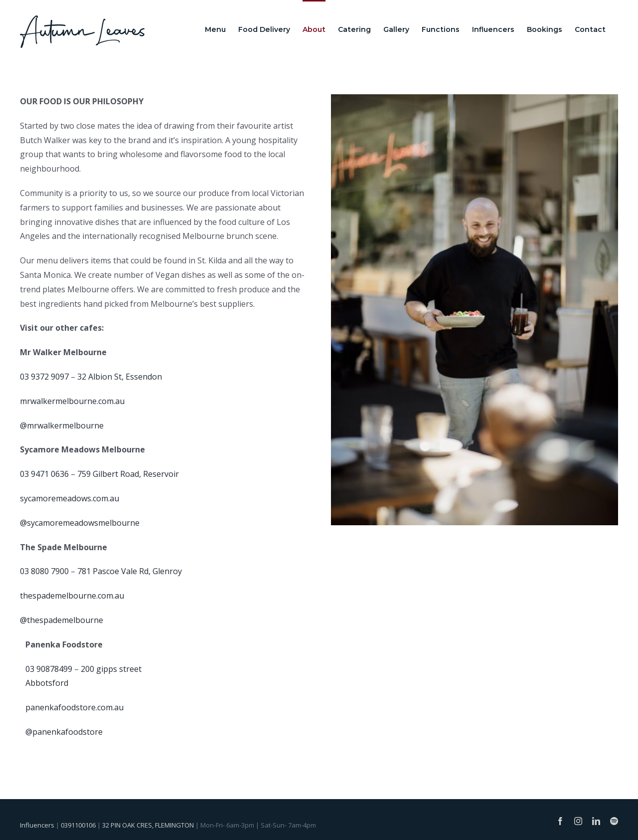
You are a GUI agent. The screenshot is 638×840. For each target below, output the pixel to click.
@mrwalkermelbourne (62, 425)
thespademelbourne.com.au (72, 596)
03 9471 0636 (44, 474)
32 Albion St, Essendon (120, 377)
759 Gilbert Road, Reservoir (128, 474)
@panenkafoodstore (64, 732)
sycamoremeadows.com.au (70, 498)
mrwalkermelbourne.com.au (72, 401)
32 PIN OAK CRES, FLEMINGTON (148, 825)
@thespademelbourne (62, 620)
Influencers (37, 825)
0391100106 (78, 825)
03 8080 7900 (44, 571)
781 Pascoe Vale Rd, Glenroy (130, 571)
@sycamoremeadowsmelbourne (80, 523)
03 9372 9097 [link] (44, 377)
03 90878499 (49, 669)
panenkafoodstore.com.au (75, 707)
